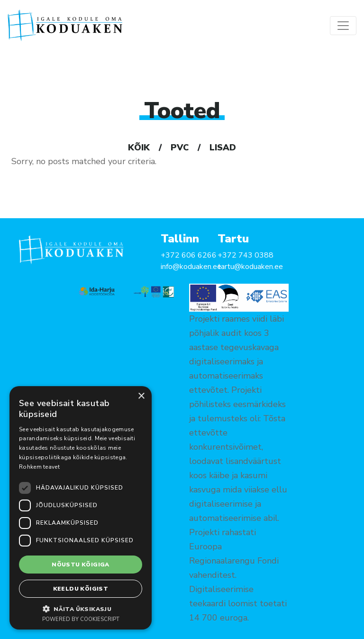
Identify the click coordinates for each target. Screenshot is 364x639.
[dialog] (81, 508)
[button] (81, 609)
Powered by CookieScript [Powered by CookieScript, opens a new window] (81, 619)
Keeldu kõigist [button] (81, 589)
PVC (180, 148)
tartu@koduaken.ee (250, 267)
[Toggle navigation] (343, 26)
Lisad (223, 148)
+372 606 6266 (189, 255)
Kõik (139, 148)
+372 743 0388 (246, 255)
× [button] (141, 396)
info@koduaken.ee (191, 267)
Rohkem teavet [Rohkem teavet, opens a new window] (39, 467)
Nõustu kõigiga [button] (81, 565)
